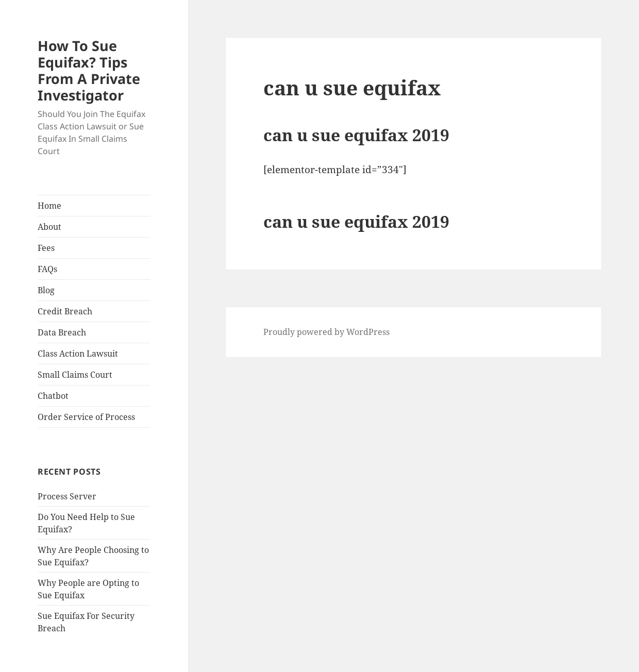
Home (49, 206)
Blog (46, 290)
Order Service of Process (86, 417)
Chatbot (53, 396)
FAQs (47, 269)
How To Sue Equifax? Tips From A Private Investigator (89, 70)
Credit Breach (65, 311)
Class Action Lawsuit (78, 354)
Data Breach (62, 332)
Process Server (67, 496)
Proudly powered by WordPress (326, 332)
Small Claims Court (75, 375)
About (49, 227)
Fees (46, 248)
